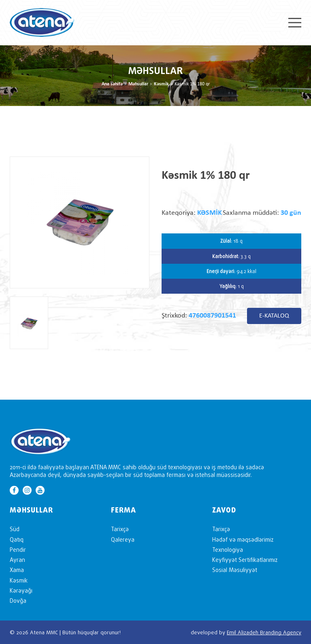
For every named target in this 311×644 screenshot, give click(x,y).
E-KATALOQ (274, 316)
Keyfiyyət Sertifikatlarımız (245, 560)
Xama (17, 570)
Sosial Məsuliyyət (235, 570)
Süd (15, 529)
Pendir (18, 550)
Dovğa (18, 601)
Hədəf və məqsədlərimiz (243, 539)
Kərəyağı (21, 590)
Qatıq (17, 539)
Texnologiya (228, 550)
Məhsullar (138, 84)
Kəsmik (161, 84)
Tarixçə (120, 529)
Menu (295, 23)
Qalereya (123, 539)
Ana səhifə (112, 84)
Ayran (17, 560)
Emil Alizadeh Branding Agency (264, 632)
